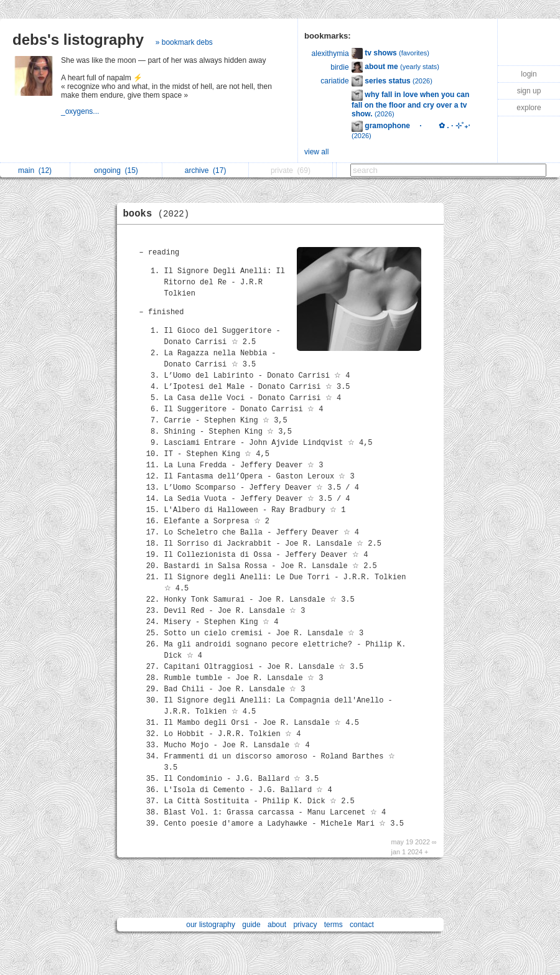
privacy (305, 925)
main (35, 170)
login (529, 74)
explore (529, 108)
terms (334, 925)
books (160, 214)
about (277, 925)
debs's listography (78, 40)
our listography (211, 925)
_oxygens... (81, 111)
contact (362, 925)
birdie (339, 67)
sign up (529, 91)
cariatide (334, 81)
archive (206, 170)
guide (251, 925)
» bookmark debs (184, 42)
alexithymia (330, 54)
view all (316, 152)
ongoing (116, 170)
